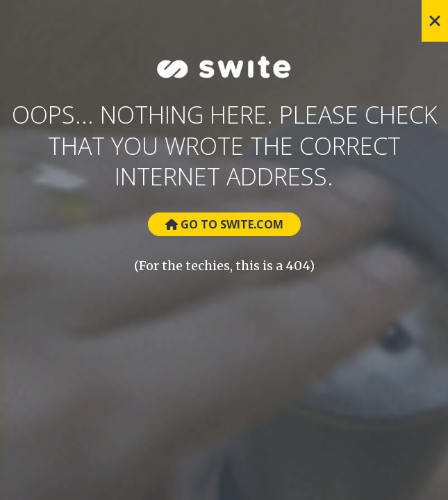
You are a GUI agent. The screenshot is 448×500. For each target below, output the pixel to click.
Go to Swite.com (224, 224)
